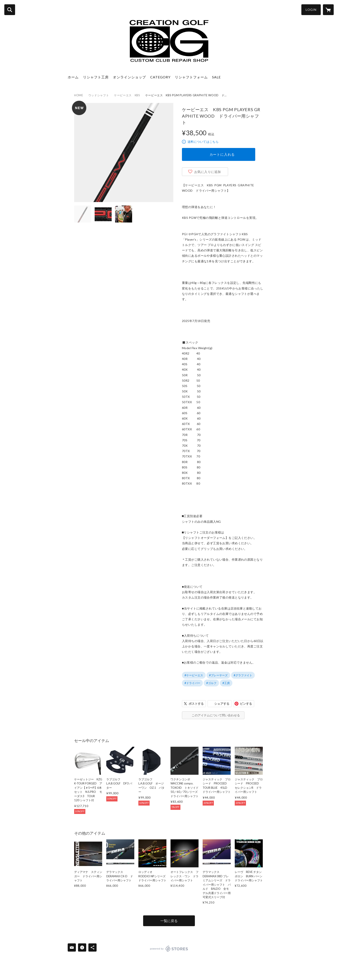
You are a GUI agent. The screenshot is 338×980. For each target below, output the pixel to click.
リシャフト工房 (96, 77)
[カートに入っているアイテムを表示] (328, 10)
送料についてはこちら (203, 142)
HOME (79, 95)
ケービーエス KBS (127, 95)
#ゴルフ (211, 683)
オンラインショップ (129, 77)
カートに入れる (222, 154)
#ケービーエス (194, 675)
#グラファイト (243, 675)
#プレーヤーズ (218, 675)
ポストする (196, 704)
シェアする (222, 704)
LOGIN (311, 10)
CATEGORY (160, 77)
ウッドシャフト (99, 95)
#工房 (226, 683)
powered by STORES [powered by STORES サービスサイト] (169, 949)
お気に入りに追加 (208, 172)
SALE (216, 77)
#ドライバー (192, 683)
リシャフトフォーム (191, 77)
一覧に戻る (169, 921)
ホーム (73, 77)
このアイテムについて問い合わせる (216, 715)
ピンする (246, 704)
